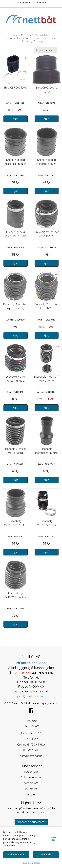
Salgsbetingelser (31, 777)
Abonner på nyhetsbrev (31, 822)
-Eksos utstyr (48, 38)
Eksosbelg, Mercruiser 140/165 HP (46, 453)
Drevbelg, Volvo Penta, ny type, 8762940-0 (15, 381)
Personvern (31, 772)
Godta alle (46, 855)
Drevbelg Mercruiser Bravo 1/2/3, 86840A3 (47, 308)
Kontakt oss (31, 783)
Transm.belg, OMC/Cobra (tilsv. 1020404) (16, 597)
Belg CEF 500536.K (16, 88)
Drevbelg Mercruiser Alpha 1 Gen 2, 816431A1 (15, 308)
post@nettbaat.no (31, 756)
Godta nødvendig (16, 855)
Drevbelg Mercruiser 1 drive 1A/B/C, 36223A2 (47, 236)
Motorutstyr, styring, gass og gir (23, 38)
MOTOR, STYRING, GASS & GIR (34, 35)
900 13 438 (33, 750)
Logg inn (31, 794)
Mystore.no (51, 703)
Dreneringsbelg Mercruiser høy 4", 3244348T (16, 164)
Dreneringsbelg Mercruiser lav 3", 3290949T (47, 164)
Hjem (15, 35)
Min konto (31, 789)
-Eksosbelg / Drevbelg (31, 41)
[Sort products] (45, 50)
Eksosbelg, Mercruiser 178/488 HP (16, 525)
